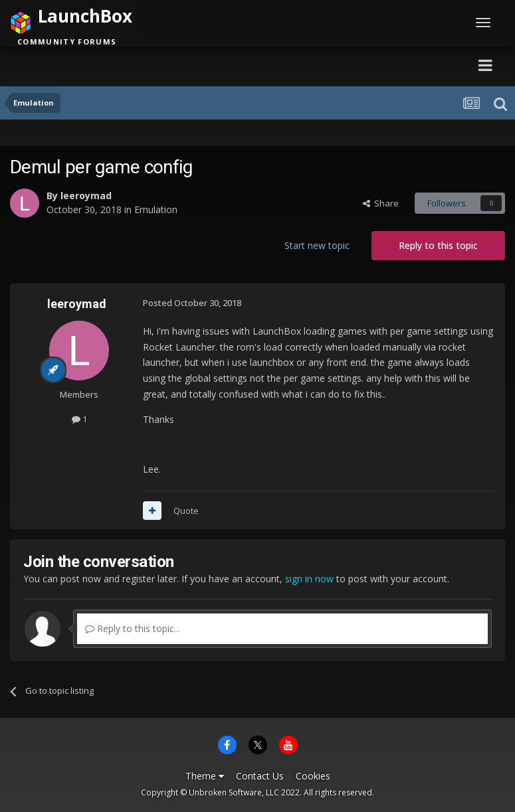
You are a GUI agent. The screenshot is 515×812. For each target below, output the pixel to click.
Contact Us (260, 776)
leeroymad (86, 196)
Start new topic (317, 245)
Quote (186, 511)
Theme (205, 776)
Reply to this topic (438, 245)
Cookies (313, 776)
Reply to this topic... (133, 628)
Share (381, 203)
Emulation (156, 209)
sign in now (309, 579)
